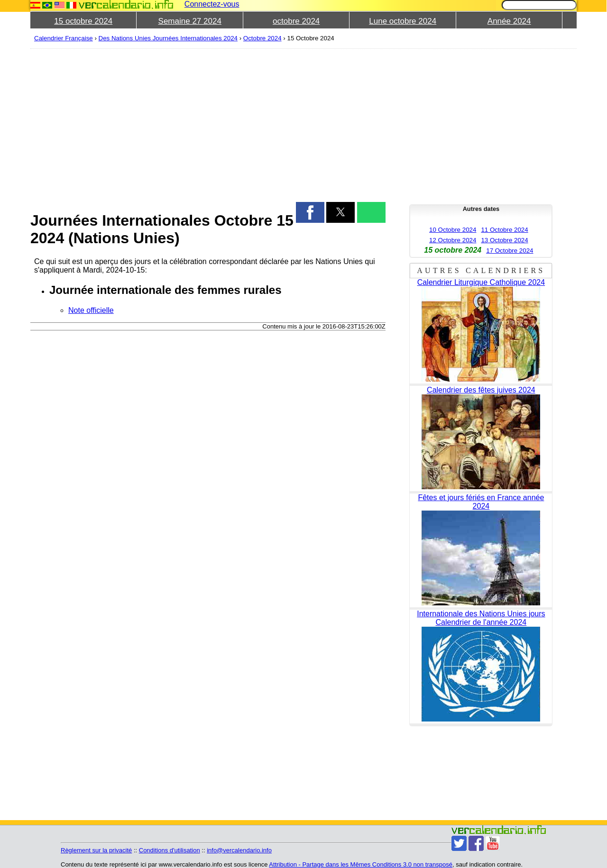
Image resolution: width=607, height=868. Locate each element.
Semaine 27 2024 (190, 21)
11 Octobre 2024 (504, 230)
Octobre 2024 (262, 38)
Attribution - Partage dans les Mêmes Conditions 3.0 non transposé (361, 864)
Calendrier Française (64, 38)
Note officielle (91, 310)
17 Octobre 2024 (510, 251)
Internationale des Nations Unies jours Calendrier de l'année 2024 (481, 618)
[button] (310, 212)
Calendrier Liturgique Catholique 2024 (481, 282)
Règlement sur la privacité (96, 850)
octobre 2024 (296, 21)
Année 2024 (509, 21)
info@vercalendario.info (239, 850)
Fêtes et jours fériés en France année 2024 (481, 502)
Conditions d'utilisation (170, 850)
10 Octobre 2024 (453, 230)
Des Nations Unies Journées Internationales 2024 (168, 38)
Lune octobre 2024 (403, 21)
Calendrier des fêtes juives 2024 (481, 390)
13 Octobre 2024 (504, 240)
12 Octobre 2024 (453, 240)
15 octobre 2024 (83, 21)
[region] (208, 124)
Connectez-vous (212, 4)
